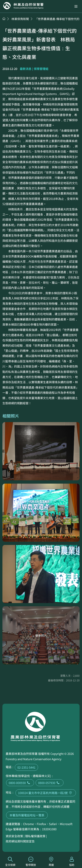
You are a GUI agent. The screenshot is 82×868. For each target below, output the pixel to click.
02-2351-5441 (26, 767)
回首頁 (23, 6)
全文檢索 (10, 862)
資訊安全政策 (14, 836)
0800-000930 (20, 783)
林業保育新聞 (20, 19)
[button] (76, 6)
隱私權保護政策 (35, 836)
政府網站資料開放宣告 (20, 841)
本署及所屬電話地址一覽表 (27, 815)
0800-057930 (50, 783)
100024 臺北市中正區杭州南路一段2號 (46, 793)
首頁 (4, 19)
